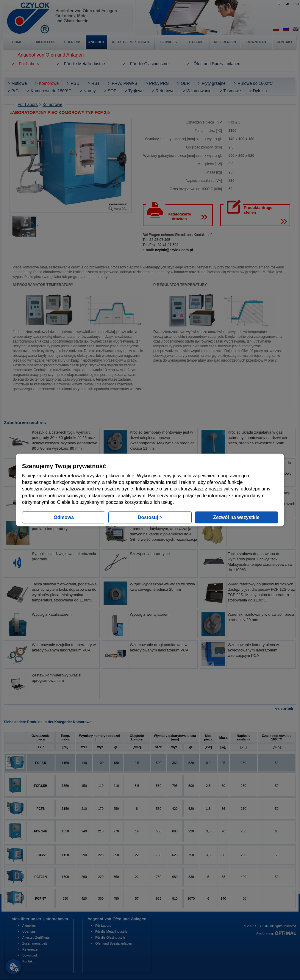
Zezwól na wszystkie (236, 517)
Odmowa (64, 517)
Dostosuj (150, 517)
